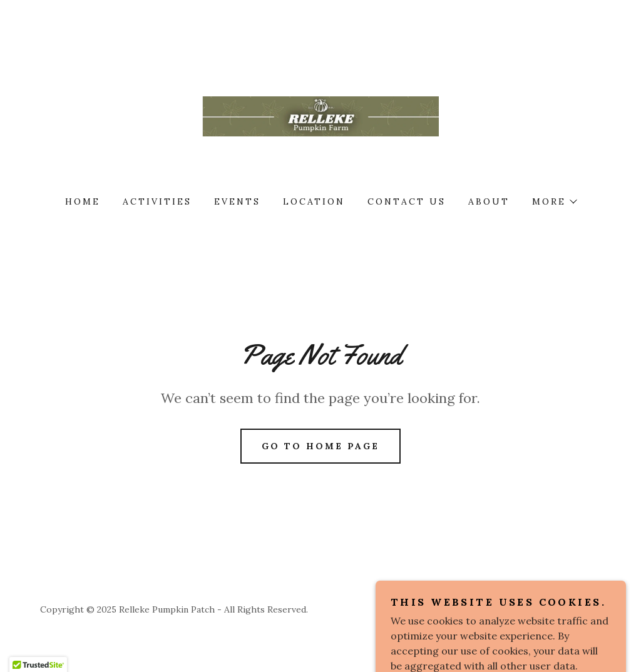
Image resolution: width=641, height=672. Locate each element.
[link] (320, 115)
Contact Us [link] (407, 201)
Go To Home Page (320, 446)
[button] (554, 201)
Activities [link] (157, 201)
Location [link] (314, 201)
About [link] (489, 201)
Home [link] (83, 201)
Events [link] (237, 201)
